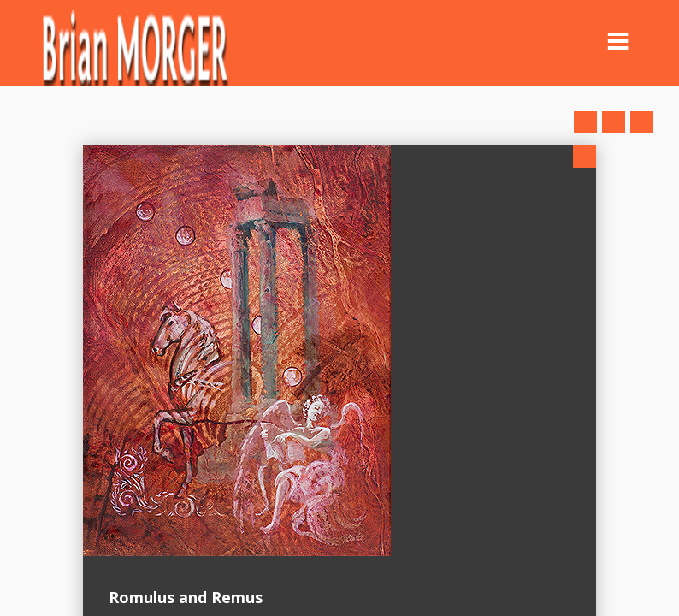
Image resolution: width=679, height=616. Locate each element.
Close (585, 157)
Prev (585, 122)
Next (642, 122)
